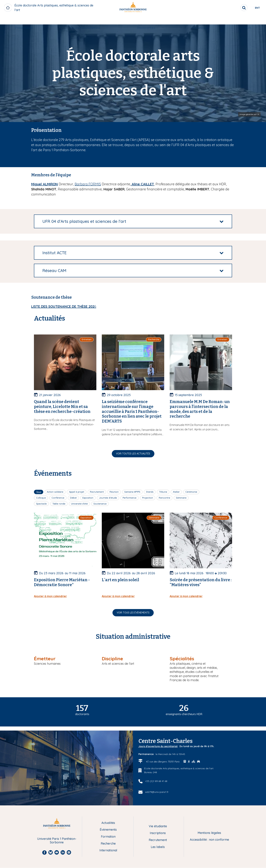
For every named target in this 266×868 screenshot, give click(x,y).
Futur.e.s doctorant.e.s (85, 20)
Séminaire (181, 498)
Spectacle (41, 504)
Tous (39, 492)
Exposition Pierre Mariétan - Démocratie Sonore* (62, 582)
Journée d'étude (108, 498)
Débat (73, 498)
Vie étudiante (158, 826)
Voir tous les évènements (133, 613)
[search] (233, 8)
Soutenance (100, 504)
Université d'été (79, 504)
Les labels (158, 847)
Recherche (108, 844)
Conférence (58, 498)
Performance (130, 498)
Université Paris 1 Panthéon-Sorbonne (57, 841)
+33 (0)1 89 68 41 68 (156, 781)
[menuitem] (24, 20)
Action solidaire (55, 492)
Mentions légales (209, 833)
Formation (108, 837)
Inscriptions (158, 833)
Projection (148, 498)
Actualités (108, 823)
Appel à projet (77, 492)
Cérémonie (191, 492)
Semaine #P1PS (132, 492)
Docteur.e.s (200, 20)
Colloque (41, 498)
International (108, 850)
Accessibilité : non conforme (209, 840)
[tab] (133, 221)
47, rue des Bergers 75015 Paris (163, 762)
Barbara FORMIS (88, 184)
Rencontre (164, 498)
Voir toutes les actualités (133, 454)
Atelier (176, 492)
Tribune (163, 492)
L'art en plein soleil (120, 580)
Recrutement (97, 492)
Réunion (114, 492)
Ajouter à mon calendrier (50, 596)
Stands (150, 492)
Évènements (108, 830)
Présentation (24, 20)
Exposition (88, 498)
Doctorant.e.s (146, 20)
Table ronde (59, 504)
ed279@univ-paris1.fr (157, 792)
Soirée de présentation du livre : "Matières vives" (201, 582)
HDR (248, 20)
